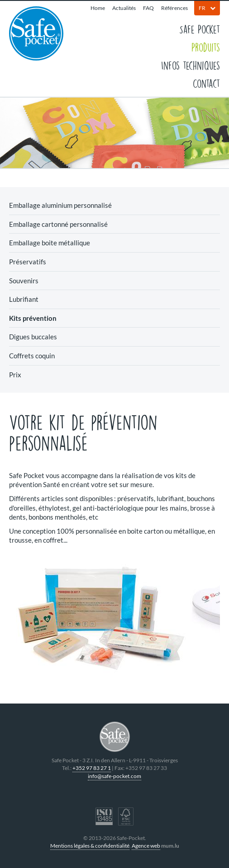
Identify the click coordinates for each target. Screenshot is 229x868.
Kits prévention (33, 318)
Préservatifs (28, 262)
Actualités (124, 8)
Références (174, 8)
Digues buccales (33, 337)
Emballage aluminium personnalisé (60, 205)
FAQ (148, 8)
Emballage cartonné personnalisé (58, 224)
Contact (206, 83)
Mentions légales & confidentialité (90, 846)
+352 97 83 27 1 (92, 768)
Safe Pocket (200, 29)
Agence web (146, 846)
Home (98, 8)
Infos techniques (191, 65)
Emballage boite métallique (50, 243)
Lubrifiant (24, 299)
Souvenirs (24, 281)
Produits (206, 47)
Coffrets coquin (32, 356)
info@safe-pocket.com (114, 776)
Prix (15, 375)
